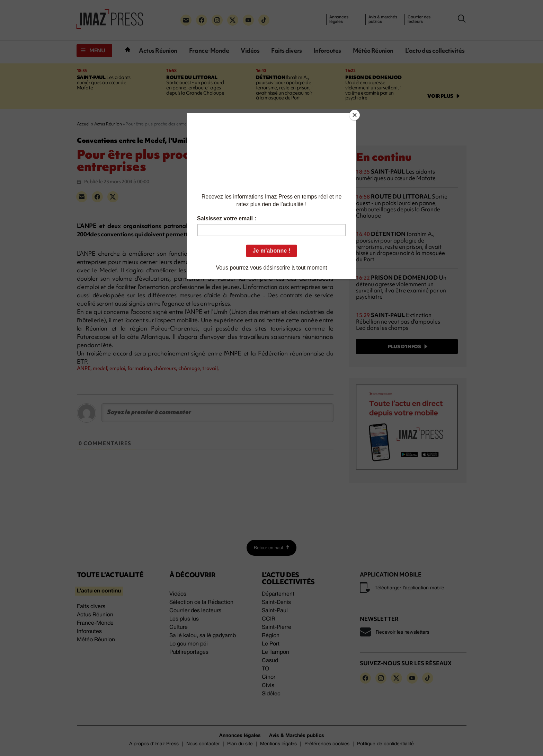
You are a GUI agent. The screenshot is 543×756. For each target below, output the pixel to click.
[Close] (355, 115)
